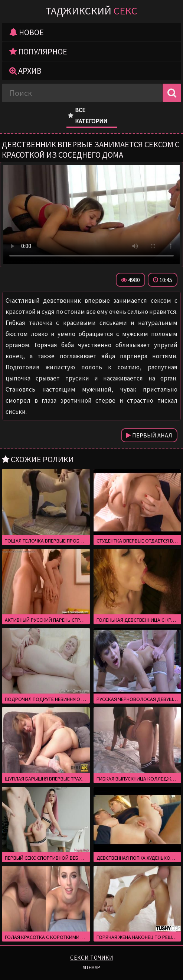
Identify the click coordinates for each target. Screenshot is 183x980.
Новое (27, 32)
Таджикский (91, 11)
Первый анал (149, 435)
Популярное (38, 51)
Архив (25, 71)
